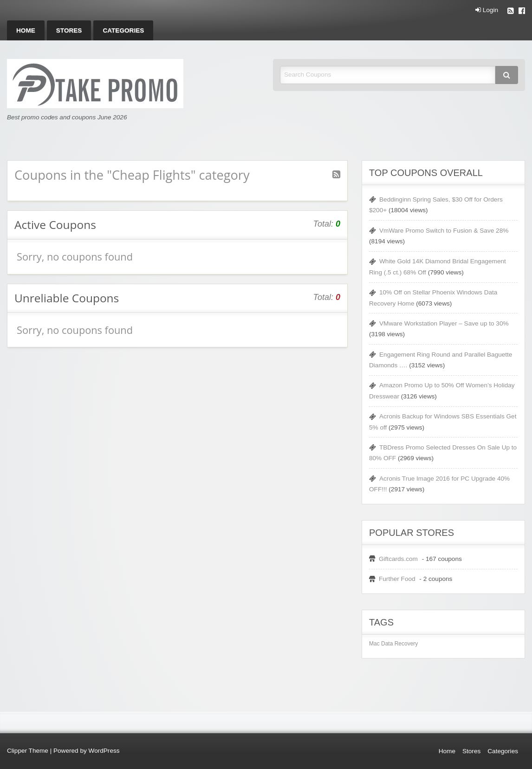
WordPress (104, 751)
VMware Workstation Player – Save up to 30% (444, 323)
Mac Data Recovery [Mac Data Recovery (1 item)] (393, 644)
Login (487, 10)
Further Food (397, 579)
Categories (123, 30)
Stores (69, 30)
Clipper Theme (28, 751)
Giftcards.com (398, 559)
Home (26, 30)
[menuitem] (26, 30)
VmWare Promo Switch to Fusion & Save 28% (444, 231)
